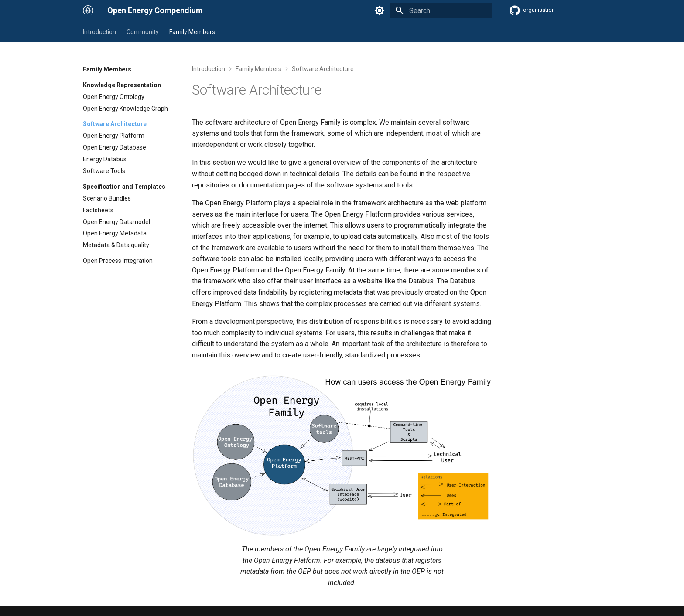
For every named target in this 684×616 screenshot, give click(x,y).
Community (143, 32)
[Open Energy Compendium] (88, 10)
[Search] (441, 10)
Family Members (192, 32)
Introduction (99, 32)
